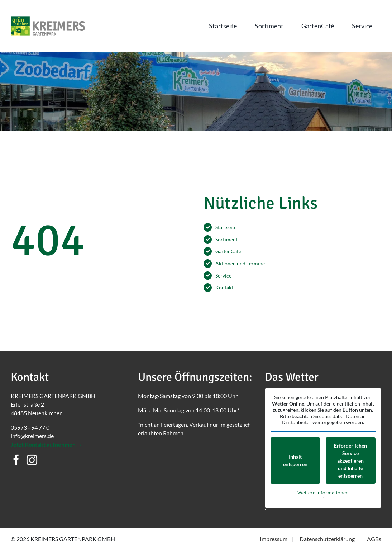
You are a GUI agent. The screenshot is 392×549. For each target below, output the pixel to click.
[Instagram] (32, 460)
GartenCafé (228, 251)
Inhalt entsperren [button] (295, 460)
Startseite (226, 227)
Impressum (274, 539)
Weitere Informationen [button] (323, 492)
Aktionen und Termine (240, 263)
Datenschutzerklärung (327, 539)
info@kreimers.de (32, 436)
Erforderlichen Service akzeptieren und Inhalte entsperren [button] (351, 460)
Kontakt (224, 287)
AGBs (374, 539)
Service (223, 276)
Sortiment (226, 239)
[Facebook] (16, 460)
